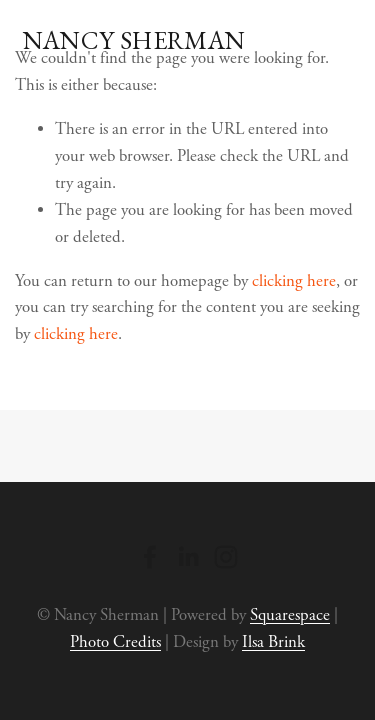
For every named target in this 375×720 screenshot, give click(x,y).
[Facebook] (150, 557)
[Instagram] (226, 557)
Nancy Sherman (134, 40)
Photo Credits (115, 642)
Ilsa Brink (273, 642)
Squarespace (290, 615)
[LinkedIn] (188, 557)
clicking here (294, 281)
